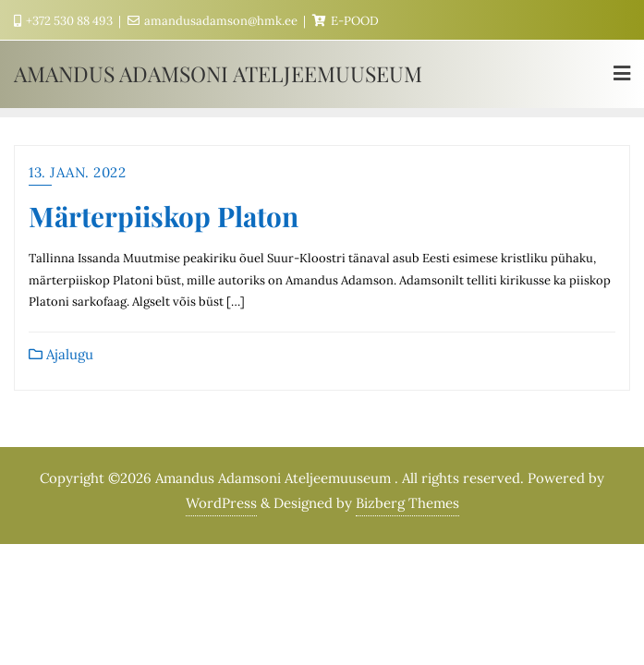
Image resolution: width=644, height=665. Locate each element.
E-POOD (346, 21)
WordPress (221, 503)
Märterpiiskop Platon (164, 216)
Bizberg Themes (407, 503)
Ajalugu (61, 354)
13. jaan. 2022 (77, 172)
